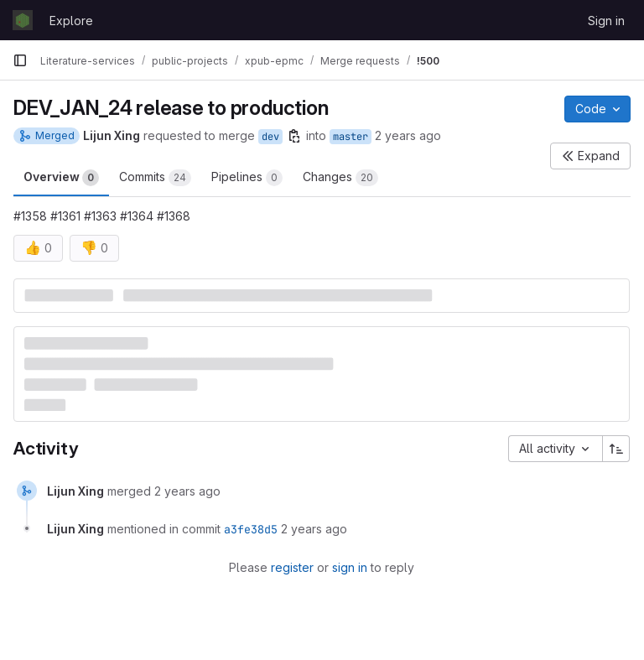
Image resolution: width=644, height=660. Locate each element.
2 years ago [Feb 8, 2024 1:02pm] (408, 135)
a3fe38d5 (251, 529)
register (292, 567)
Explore (71, 21)
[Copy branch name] (294, 136)
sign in (350, 567)
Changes (340, 178)
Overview (61, 178)
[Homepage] (23, 20)
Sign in (606, 21)
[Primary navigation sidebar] (20, 60)
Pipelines (247, 178)
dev (270, 137)
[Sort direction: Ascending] (616, 449)
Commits (155, 178)
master (351, 137)
